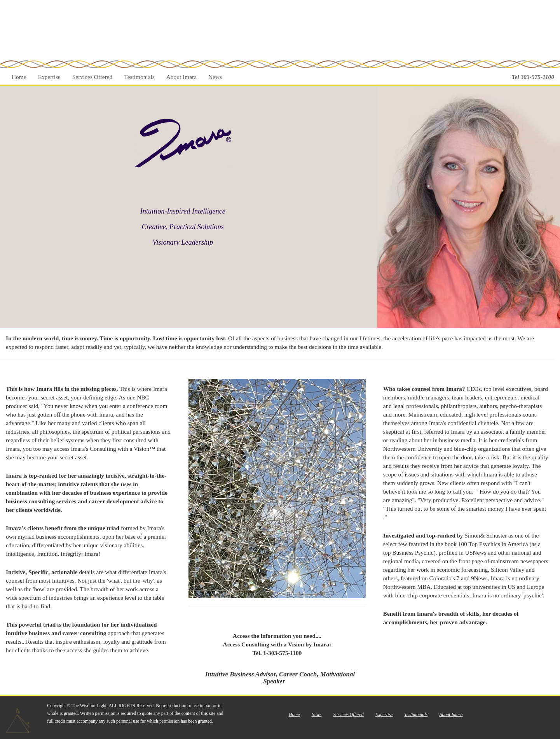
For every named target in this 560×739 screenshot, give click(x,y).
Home (19, 77)
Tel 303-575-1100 (533, 77)
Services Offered (92, 77)
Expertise (49, 77)
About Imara (181, 77)
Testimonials (139, 77)
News (215, 77)
